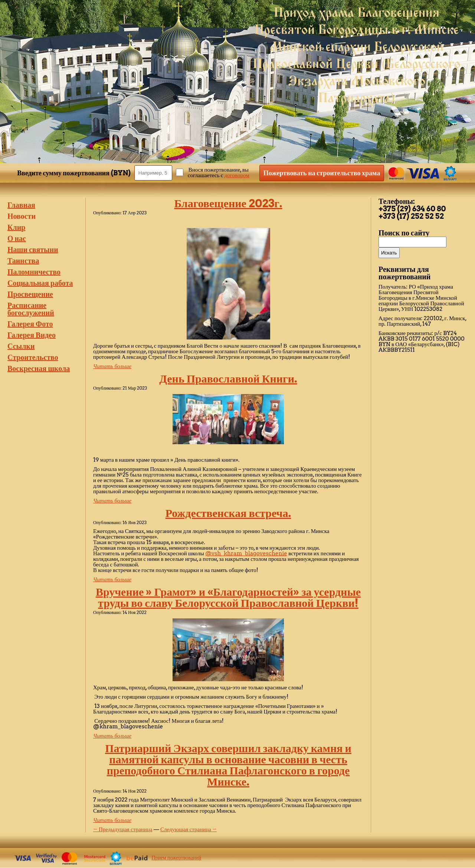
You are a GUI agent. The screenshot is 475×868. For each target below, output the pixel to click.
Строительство (33, 357)
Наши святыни (33, 250)
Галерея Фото (30, 324)
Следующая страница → (189, 829)
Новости (22, 216)
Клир (16, 227)
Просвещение (30, 294)
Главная (21, 205)
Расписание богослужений (31, 309)
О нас (17, 238)
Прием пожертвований (176, 858)
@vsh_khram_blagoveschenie (246, 553)
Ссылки (21, 346)
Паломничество (34, 272)
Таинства (23, 261)
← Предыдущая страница (123, 829)
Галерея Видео (32, 335)
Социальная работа (40, 283)
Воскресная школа (39, 368)
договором (237, 175)
